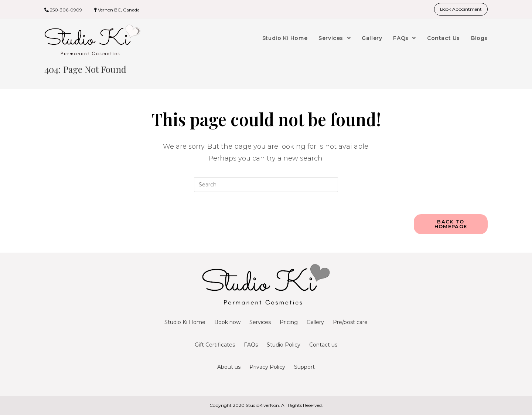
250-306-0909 (66, 10)
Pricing (289, 322)
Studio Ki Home (185, 322)
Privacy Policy (267, 367)
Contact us (323, 345)
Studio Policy (284, 345)
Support (304, 367)
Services (260, 322)
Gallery (315, 322)
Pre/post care (350, 322)
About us (229, 367)
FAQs (251, 345)
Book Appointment (461, 9)
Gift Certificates (215, 345)
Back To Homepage (451, 224)
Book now (227, 322)
